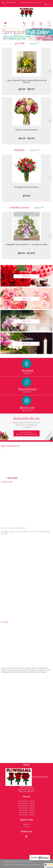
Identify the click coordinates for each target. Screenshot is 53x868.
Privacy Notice (20, 865)
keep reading (12, 478)
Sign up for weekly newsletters (27, 433)
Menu (5, 26)
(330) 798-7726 (10, 2)
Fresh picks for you (26, 422)
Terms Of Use (9, 865)
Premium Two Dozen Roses (26, 187)
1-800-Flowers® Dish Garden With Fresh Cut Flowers (26, 81)
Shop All (33, 43)
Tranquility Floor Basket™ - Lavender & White (27, 244)
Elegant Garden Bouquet (27, 130)
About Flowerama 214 (10, 446)
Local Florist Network (34, 865)
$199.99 (26, 196)
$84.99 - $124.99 (26, 253)
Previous (3, 71)
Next (50, 71)
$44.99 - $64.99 (26, 138)
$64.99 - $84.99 (26, 89)
